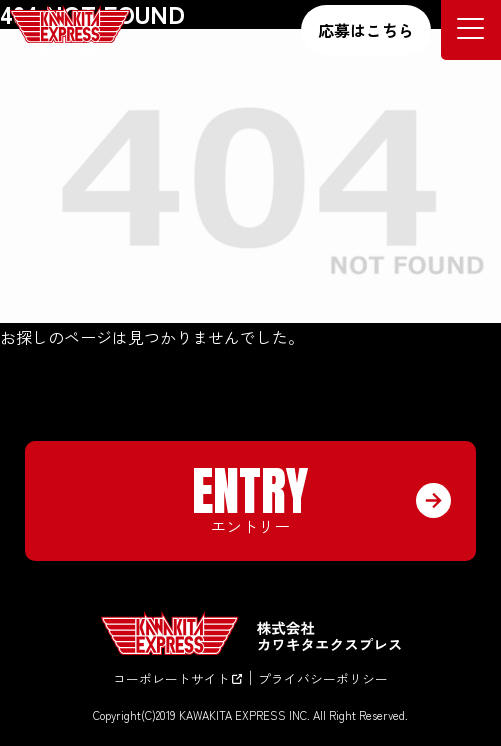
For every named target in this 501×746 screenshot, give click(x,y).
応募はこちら (366, 30)
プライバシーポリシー (323, 678)
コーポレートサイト (177, 678)
